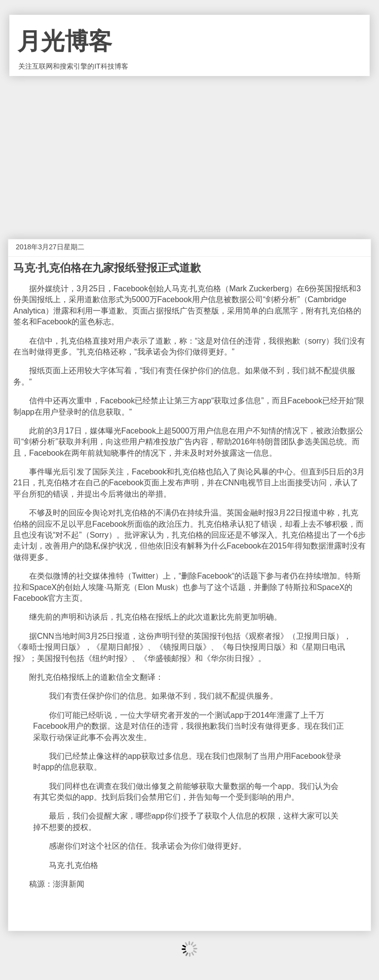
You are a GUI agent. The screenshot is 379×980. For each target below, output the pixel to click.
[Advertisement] (189, 150)
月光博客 (65, 41)
